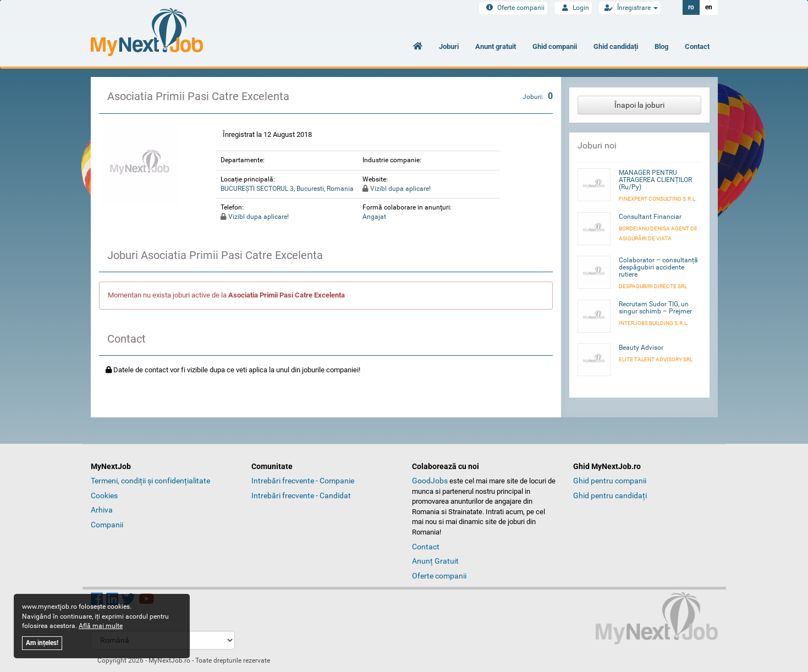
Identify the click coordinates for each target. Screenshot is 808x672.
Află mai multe (101, 626)
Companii (107, 525)
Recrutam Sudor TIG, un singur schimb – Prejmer (655, 308)
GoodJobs (430, 481)
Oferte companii (513, 8)
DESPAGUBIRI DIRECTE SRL (653, 286)
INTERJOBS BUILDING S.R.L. (654, 323)
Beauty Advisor (641, 348)
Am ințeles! (42, 643)
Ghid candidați (616, 46)
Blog (661, 46)
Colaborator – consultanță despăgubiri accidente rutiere (658, 267)
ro (691, 7)
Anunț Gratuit (435, 561)
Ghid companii (555, 46)
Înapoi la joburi (639, 105)
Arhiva (102, 510)
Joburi (449, 46)
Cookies (104, 495)
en (709, 7)
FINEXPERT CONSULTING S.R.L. (658, 199)
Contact (697, 46)
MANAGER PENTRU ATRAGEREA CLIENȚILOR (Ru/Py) (655, 180)
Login (573, 8)
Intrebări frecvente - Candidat (301, 495)
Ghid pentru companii (610, 481)
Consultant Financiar (650, 217)
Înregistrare (630, 8)
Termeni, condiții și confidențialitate (150, 481)
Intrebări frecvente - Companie (303, 481)
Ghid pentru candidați (610, 495)
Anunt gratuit (496, 46)
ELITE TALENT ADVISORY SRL (656, 359)
